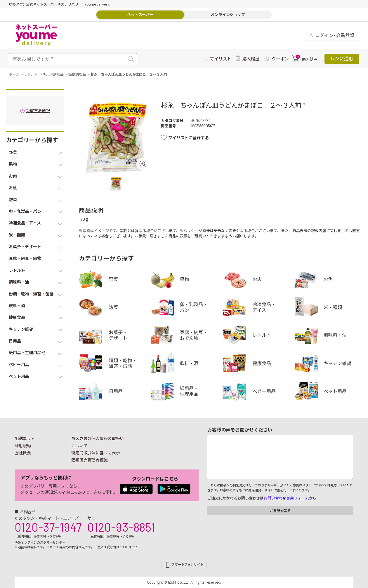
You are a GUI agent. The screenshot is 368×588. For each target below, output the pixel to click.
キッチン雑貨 (328, 363)
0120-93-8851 (121, 527)
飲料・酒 (184, 363)
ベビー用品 (256, 391)
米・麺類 (328, 307)
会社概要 (23, 453)
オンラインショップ (228, 15)
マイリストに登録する (189, 138)
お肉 (256, 279)
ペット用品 (328, 391)
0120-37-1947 (48, 527)
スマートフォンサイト (187, 564)
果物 (184, 279)
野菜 (112, 279)
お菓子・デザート (112, 335)
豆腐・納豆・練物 (184, 335)
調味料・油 (328, 335)
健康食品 (256, 363)
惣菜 (112, 307)
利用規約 (23, 446)
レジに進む (342, 59)
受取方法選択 (38, 111)
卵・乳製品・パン (184, 307)
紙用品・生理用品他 (184, 391)
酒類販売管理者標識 (90, 460)
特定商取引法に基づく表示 (96, 453)
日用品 (112, 391)
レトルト (256, 335)
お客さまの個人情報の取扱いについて (98, 442)
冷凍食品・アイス (256, 307)
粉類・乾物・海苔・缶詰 (112, 363)
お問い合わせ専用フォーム (286, 498)
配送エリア (25, 438)
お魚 (328, 279)
